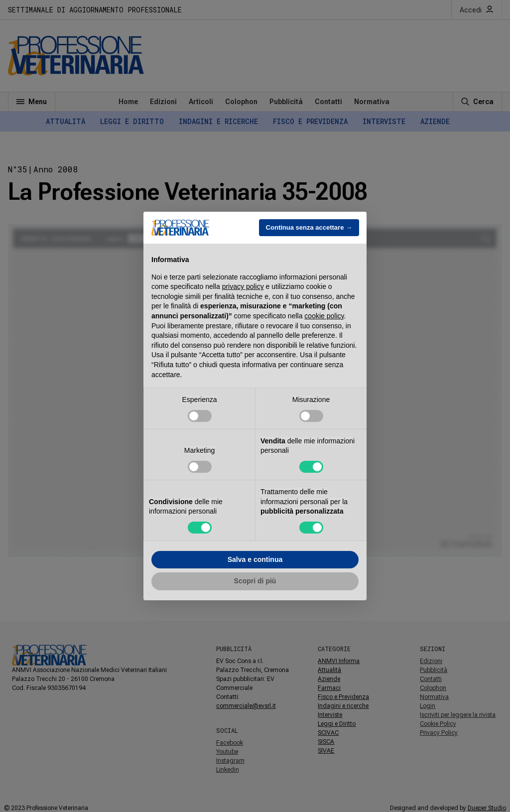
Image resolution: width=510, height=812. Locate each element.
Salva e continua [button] (255, 559)
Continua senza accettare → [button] (309, 227)
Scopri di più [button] (255, 581)
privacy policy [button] (243, 286)
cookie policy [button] (324, 316)
